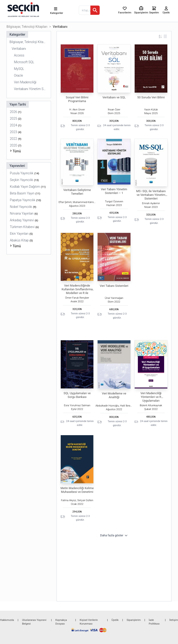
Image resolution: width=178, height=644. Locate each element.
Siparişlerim (134, 620)
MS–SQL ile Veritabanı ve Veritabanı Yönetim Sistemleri (151, 195)
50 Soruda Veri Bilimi (151, 97)
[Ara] (95, 10)
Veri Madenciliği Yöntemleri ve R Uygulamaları (151, 397)
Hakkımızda (7, 620)
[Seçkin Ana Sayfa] (23, 9)
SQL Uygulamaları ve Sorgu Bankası (77, 395)
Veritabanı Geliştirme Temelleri (77, 192)
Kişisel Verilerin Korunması (89, 622)
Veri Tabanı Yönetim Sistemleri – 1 (114, 191)
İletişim (174, 620)
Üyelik (115, 620)
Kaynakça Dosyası (61, 622)
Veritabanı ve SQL (114, 97)
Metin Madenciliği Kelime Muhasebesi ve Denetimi (77, 490)
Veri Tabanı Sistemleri (114, 286)
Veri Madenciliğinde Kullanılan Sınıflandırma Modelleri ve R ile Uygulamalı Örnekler (77, 291)
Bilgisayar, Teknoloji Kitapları (27, 27)
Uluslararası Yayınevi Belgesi (34, 622)
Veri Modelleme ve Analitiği (114, 395)
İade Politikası (154, 622)
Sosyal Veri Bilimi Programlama (77, 99)
